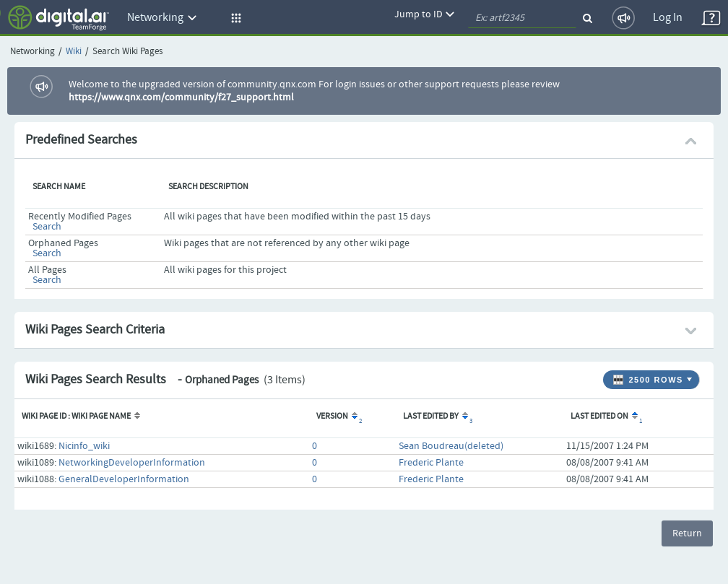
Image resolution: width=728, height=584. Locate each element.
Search (47, 227)
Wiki (74, 52)
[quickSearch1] (522, 18)
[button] (234, 18)
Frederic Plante (431, 463)
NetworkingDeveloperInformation (132, 463)
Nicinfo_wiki (84, 446)
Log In (668, 18)
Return (687, 533)
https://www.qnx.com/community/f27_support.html (181, 97)
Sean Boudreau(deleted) (451, 446)
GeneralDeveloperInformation (124, 479)
